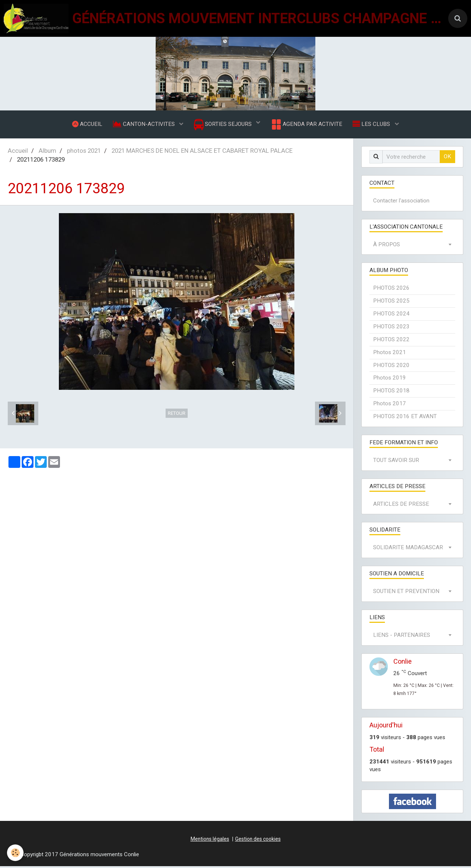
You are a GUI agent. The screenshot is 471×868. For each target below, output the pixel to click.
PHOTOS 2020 (391, 367)
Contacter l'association (401, 202)
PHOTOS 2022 (391, 341)
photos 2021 (84, 152)
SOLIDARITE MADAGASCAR (408, 549)
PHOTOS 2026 (391, 290)
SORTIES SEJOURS (224, 125)
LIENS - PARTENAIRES (402, 637)
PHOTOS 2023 (391, 328)
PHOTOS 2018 (391, 392)
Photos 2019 (389, 380)
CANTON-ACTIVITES (144, 125)
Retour (177, 415)
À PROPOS (387, 246)
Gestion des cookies (258, 841)
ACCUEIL (86, 125)
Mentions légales (210, 841)
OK (447, 158)
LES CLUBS (373, 125)
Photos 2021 (389, 354)
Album (47, 152)
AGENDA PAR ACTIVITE (307, 125)
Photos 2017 (389, 405)
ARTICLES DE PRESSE (401, 506)
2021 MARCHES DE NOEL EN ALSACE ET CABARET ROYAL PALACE (202, 152)
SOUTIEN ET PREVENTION (406, 593)
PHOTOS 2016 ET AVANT (405, 418)
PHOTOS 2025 (391, 303)
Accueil (18, 152)
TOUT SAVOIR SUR (396, 462)
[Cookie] (16, 853)
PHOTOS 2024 (391, 315)
